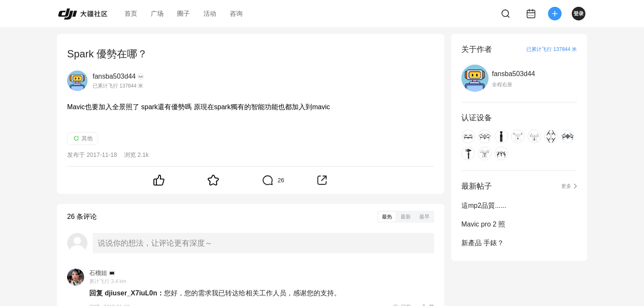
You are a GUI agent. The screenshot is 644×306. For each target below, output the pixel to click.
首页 (131, 13)
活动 (210, 13)
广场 (157, 13)
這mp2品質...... (484, 205)
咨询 (236, 13)
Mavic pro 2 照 (483, 224)
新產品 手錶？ (483, 243)
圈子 (184, 13)
